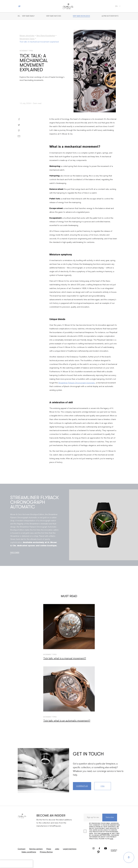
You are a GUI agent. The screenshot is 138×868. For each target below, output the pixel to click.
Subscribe (110, 824)
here (111, 845)
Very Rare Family (28, 16)
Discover (15, 553)
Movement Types (27, 39)
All (19, 16)
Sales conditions (29, 858)
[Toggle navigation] (19, 6)
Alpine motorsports (110, 16)
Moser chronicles (27, 36)
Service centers (36, 855)
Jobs (57, 855)
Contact (22, 855)
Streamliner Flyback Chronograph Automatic (77, 383)
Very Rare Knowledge (81, 16)
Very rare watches (54, 16)
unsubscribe (105, 840)
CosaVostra (113, 857)
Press (49, 855)
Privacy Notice (46, 858)
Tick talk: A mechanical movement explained (39, 42)
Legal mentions (70, 855)
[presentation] (16, 864)
